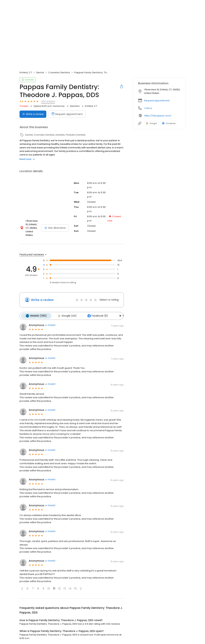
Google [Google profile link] (151, 123)
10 (49, 586)
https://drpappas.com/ (158, 116)
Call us (148, 108)
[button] (22, 585)
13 (65, 586)
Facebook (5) (96, 313)
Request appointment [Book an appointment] (67, 114)
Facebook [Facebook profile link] (169, 123)
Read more (27, 159)
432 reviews (48, 101)
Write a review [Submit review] (33, 114)
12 (59, 586)
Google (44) (66, 313)
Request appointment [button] (157, 101)
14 (70, 586)
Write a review (42, 297)
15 (75, 586)
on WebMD (50, 322)
